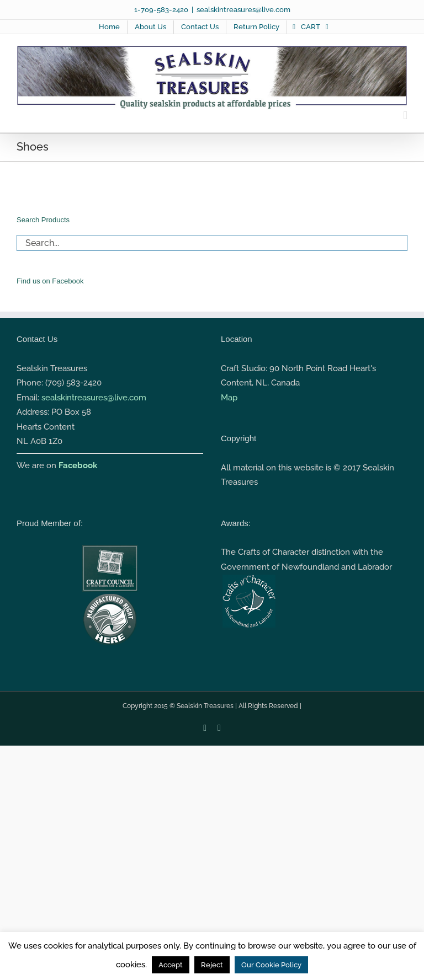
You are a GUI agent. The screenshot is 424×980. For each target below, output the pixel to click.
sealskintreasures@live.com (243, 10)
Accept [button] (171, 965)
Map (229, 398)
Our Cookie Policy (271, 965)
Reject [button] (212, 965)
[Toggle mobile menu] (405, 116)
